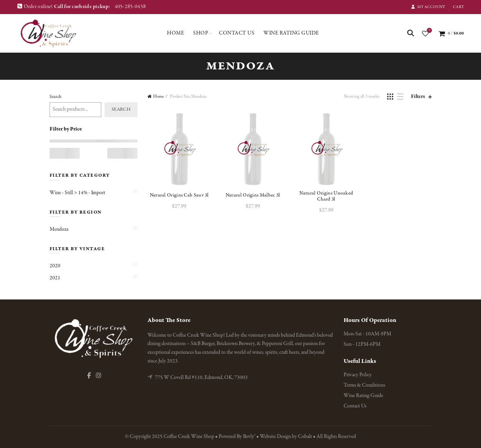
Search (55, 97)
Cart (458, 7)
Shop (201, 33)
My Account (428, 7)
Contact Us (237, 33)
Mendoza (59, 229)
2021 (55, 278)
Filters (418, 97)
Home (175, 33)
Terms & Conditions (364, 385)
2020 (55, 266)
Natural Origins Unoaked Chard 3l (326, 196)
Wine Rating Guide (291, 33)
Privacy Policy (358, 375)
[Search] (411, 33)
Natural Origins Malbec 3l (253, 195)
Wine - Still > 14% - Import (77, 193)
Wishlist (429, 31)
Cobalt (306, 437)
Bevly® (249, 437)
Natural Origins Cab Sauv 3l (179, 195)
